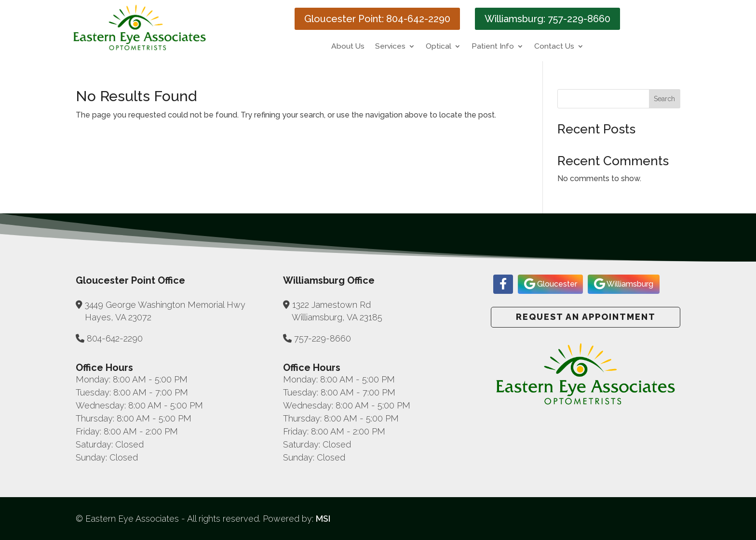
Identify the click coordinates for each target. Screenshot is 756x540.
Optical (439, 47)
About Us (348, 47)
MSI (323, 519)
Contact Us (554, 47)
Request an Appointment (586, 317)
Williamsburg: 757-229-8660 (547, 19)
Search (664, 99)
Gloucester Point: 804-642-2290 (377, 19)
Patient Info (493, 47)
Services (390, 47)
